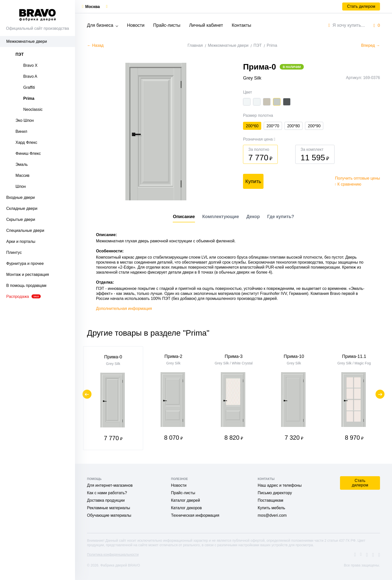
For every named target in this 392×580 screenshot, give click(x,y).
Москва (92, 7)
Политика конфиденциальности (113, 554)
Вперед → (371, 45)
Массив (22, 175)
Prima (29, 98)
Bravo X (30, 65)
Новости (136, 25)
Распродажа (23, 297)
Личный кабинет (206, 25)
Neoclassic (33, 109)
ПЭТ (20, 54)
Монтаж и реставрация (28, 274)
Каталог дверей (185, 500)
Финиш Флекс (28, 153)
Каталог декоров (186, 508)
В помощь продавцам (26, 285)
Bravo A (30, 76)
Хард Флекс (26, 142)
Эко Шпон (25, 120)
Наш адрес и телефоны (280, 485)
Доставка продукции (106, 500)
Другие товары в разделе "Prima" (148, 333)
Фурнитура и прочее (25, 263)
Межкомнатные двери (27, 41)
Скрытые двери (21, 219)
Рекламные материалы (108, 508)
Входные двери (20, 197)
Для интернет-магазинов (110, 485)
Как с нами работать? (107, 493)
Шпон (21, 186)
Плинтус (14, 252)
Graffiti (29, 87)
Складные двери (22, 208)
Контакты (241, 25)
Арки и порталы (21, 241)
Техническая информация (195, 515)
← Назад (95, 45)
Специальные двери (25, 230)
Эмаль (22, 164)
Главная (195, 45)
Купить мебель (271, 508)
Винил (21, 131)
